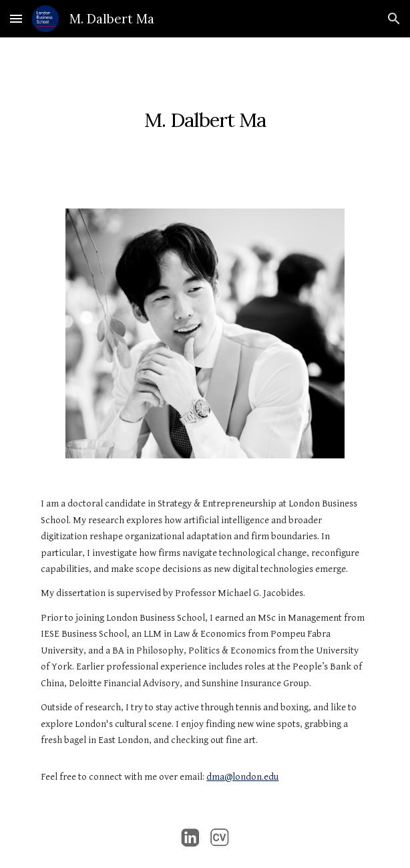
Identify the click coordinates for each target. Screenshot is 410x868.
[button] (16, 18)
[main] (205, 115)
